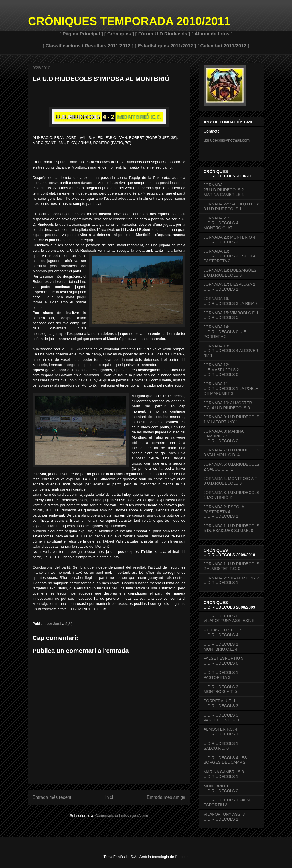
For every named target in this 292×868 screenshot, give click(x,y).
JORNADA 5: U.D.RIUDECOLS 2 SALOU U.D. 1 (231, 467)
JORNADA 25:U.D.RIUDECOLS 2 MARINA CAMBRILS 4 (224, 190)
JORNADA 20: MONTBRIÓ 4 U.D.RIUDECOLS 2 (229, 240)
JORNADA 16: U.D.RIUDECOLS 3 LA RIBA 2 (231, 301)
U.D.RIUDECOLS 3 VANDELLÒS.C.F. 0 (221, 718)
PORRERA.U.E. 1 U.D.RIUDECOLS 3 (221, 703)
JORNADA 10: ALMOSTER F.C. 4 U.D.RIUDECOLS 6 (228, 405)
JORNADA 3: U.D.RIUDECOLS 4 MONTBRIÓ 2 (231, 495)
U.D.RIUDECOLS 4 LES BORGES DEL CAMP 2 (225, 760)
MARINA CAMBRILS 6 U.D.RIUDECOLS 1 (224, 774)
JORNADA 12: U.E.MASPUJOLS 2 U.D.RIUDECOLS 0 (221, 370)
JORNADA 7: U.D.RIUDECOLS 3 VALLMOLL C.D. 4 (231, 452)
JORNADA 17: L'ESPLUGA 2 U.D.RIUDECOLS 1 (229, 287)
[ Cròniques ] (119, 34)
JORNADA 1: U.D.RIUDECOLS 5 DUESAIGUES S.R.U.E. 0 (231, 528)
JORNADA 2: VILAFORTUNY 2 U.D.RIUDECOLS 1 (231, 580)
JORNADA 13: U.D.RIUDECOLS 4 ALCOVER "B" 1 (231, 351)
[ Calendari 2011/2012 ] (223, 46)
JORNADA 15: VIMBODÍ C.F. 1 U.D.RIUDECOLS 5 (231, 315)
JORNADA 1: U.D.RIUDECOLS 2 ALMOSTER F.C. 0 (231, 566)
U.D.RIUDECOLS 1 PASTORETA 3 (221, 675)
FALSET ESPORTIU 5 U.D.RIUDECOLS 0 (223, 661)
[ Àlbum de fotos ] (212, 34)
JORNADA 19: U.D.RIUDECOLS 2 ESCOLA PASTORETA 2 (229, 256)
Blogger (181, 857)
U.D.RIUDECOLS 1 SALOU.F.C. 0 (221, 746)
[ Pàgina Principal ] (81, 34)
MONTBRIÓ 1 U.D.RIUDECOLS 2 (221, 788)
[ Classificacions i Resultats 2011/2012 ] (88, 46)
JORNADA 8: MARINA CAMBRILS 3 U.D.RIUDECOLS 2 (223, 436)
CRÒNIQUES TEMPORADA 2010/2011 (129, 21)
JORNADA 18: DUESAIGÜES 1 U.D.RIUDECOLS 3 (230, 273)
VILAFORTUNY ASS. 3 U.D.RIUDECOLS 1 (224, 817)
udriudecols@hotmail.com (227, 140)
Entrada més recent (52, 797)
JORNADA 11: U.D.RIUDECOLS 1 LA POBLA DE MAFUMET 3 (231, 389)
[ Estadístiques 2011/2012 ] (166, 46)
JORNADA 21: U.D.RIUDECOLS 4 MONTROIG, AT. (221, 223)
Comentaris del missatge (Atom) (122, 816)
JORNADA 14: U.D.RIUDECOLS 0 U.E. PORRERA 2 (225, 332)
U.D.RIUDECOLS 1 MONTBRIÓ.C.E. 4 (221, 647)
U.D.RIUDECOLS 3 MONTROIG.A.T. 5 (221, 689)
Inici (109, 797)
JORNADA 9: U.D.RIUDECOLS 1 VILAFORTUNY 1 (231, 419)
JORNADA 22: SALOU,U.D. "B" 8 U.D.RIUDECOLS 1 (232, 206)
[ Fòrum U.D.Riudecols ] (163, 34)
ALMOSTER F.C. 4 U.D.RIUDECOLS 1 (221, 732)
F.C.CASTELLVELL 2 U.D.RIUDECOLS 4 (222, 632)
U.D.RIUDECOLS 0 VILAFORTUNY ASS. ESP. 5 (229, 618)
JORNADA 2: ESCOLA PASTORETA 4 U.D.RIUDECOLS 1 (224, 512)
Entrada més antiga (166, 797)
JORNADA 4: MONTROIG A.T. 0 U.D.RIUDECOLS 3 (231, 481)
